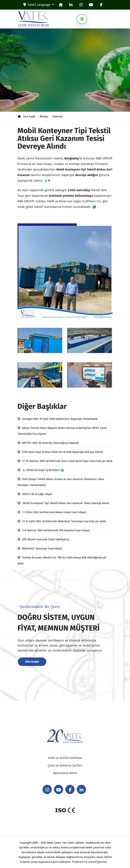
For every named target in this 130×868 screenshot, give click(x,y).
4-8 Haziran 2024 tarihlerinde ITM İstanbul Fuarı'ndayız (56, 530)
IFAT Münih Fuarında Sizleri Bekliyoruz (46, 539)
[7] (40, 340)
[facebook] (101, 5)
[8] (90, 340)
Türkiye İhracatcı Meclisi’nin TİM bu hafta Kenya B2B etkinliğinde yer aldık (62, 560)
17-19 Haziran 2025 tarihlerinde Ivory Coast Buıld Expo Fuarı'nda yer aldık (67, 461)
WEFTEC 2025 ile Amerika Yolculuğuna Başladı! (51, 443)
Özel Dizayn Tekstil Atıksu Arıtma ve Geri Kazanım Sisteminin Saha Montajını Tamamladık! (61, 482)
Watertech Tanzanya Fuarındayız (42, 548)
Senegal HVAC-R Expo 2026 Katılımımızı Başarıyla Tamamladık (60, 419)
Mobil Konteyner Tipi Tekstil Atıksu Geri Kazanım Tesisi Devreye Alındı (66, 503)
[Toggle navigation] (82, 19)
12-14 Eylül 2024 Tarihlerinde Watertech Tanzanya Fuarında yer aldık (64, 521)
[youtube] (91, 5)
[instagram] (81, 5)
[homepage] (61, 5)
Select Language (37, 5)
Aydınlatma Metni (65, 773)
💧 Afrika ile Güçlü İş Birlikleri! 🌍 (43, 470)
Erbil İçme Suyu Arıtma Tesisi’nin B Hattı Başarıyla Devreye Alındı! (63, 452)
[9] (90, 375)
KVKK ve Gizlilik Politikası (65, 758)
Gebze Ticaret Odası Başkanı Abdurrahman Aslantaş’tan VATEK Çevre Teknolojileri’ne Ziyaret (62, 431)
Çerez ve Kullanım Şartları (65, 765)
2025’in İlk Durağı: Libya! (37, 494)
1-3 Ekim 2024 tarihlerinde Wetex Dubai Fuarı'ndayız (54, 512)
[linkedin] (71, 5)
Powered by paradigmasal (89, 862)
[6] (40, 375)
